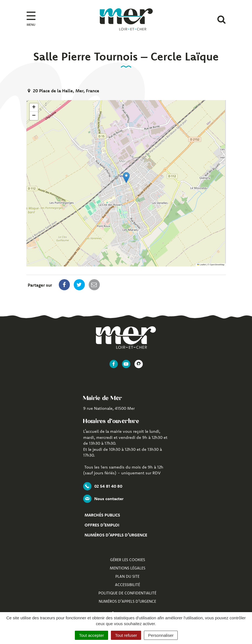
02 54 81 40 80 (103, 486)
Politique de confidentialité (127, 593)
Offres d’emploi (102, 525)
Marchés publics (102, 515)
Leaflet (202, 265)
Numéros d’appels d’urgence (116, 535)
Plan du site (127, 576)
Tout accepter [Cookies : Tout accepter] (91, 635)
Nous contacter (103, 499)
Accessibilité (128, 585)
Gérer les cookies (128, 560)
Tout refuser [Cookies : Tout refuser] (126, 635)
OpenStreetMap (217, 265)
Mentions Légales (128, 568)
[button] (126, 178)
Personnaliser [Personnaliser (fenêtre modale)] (161, 635)
